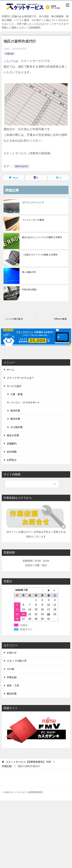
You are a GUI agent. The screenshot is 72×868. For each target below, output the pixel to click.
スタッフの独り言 (17, 661)
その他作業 (16, 427)
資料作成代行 (22, 166)
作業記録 (9, 54)
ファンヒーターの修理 (33, 220)
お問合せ (12, 460)
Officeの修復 (60, 319)
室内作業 (15, 411)
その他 (10, 669)
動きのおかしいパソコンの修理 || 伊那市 (42, 237)
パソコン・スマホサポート (25, 402)
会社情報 (12, 452)
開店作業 (12, 694)
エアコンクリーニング (33, 202)
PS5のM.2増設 (29, 290)
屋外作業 (15, 419)
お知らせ (12, 653)
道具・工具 (13, 685)
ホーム (10, 370)
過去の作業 (13, 435)
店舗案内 (12, 444)
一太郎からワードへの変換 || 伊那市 (40, 255)
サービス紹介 (14, 386)
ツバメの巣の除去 (14, 319)
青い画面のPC (29, 272)
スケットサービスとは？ (20, 378)
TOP (28, 762)
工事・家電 (16, 394)
